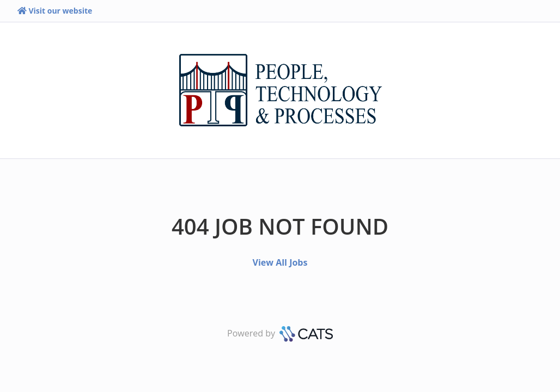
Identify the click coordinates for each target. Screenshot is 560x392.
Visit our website (55, 11)
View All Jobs (280, 262)
